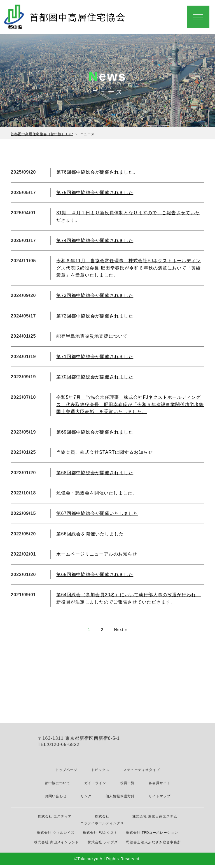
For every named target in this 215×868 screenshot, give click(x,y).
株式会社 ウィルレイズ (56, 835)
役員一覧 (127, 786)
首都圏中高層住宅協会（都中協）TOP (42, 134)
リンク (86, 799)
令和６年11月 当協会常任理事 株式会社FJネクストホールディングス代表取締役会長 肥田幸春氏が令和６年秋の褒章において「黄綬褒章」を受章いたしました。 (128, 268)
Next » (121, 630)
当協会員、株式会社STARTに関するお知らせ (105, 452)
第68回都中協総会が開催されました (95, 473)
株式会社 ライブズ (103, 845)
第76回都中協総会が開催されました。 (97, 172)
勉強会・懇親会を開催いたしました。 (97, 493)
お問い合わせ (56, 799)
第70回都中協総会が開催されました (95, 377)
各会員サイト (160, 786)
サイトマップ (160, 799)
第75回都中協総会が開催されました (95, 193)
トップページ (66, 773)
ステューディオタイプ (142, 773)
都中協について (58, 786)
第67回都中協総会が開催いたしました (97, 513)
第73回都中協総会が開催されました (95, 295)
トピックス (100, 773)
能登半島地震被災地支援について (92, 336)
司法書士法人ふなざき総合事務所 (154, 845)
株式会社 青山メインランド (57, 845)
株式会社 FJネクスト (100, 835)
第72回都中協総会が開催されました (95, 316)
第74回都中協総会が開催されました (95, 240)
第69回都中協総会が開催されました (95, 432)
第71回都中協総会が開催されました (95, 357)
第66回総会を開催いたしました (90, 534)
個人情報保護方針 (120, 799)
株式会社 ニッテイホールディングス (102, 823)
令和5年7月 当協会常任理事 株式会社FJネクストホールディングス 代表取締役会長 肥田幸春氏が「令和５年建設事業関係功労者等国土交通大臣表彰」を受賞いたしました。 (130, 404)
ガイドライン (95, 786)
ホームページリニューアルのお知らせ (97, 554)
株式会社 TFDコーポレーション (152, 835)
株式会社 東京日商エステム (155, 819)
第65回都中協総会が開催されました (95, 575)
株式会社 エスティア (55, 819)
